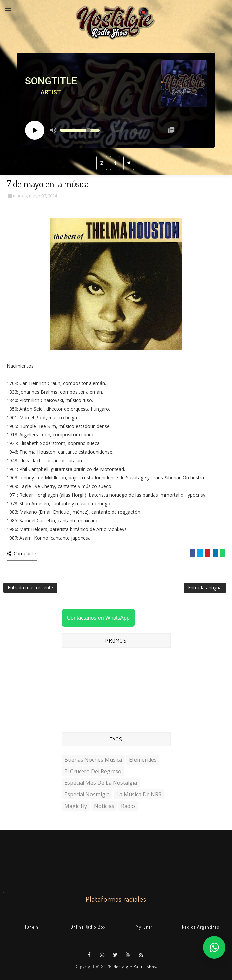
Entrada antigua (205, 588)
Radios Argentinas (201, 927)
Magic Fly (76, 806)
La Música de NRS (139, 794)
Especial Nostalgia (87, 794)
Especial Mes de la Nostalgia (101, 783)
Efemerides (143, 760)
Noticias (104, 806)
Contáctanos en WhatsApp (98, 618)
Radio (128, 806)
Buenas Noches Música (93, 760)
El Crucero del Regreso (93, 771)
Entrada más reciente (30, 588)
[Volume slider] (80, 130)
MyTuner (144, 927)
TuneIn (31, 927)
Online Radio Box (88, 927)
